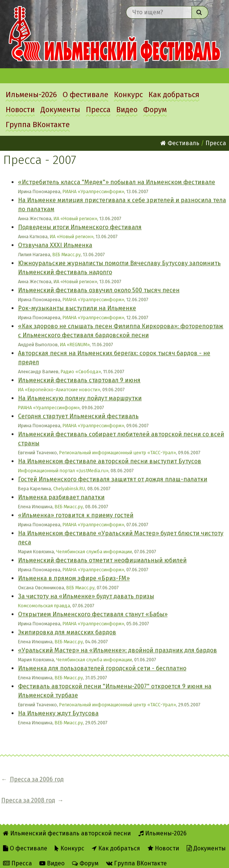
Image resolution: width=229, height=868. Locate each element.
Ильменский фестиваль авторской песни (114, 34)
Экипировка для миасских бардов (67, 632)
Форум (155, 110)
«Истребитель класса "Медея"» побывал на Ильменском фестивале (117, 182)
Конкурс (128, 95)
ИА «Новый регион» (75, 219)
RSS (82, 857)
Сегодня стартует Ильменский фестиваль (78, 416)
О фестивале (85, 95)
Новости (20, 110)
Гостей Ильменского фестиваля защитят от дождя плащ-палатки (113, 479)
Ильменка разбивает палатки (61, 497)
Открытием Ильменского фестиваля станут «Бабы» (93, 614)
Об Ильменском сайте (34, 857)
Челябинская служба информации (94, 552)
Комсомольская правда (44, 606)
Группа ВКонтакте (38, 125)
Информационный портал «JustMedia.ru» (63, 471)
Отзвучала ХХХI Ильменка (55, 245)
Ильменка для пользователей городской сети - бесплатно (102, 668)
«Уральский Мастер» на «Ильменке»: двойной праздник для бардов (117, 650)
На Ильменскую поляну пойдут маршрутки (80, 398)
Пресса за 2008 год (110, 779)
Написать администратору (174, 857)
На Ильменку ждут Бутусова (58, 713)
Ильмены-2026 (31, 95)
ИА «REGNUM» (75, 345)
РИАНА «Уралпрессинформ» (93, 191)
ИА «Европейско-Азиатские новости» (59, 390)
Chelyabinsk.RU (69, 489)
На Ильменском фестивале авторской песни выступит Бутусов (110, 461)
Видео (127, 110)
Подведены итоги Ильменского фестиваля (80, 227)
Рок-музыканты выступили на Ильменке (77, 308)
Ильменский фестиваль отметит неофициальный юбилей (102, 560)
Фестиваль (180, 143)
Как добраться (174, 95)
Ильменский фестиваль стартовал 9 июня (79, 380)
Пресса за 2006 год (37, 779)
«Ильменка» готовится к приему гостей (76, 515)
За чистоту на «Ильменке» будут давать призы (86, 596)
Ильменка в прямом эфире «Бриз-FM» (74, 578)
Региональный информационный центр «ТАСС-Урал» (117, 453)
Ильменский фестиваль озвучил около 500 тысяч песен (99, 290)
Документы (60, 110)
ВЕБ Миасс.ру (67, 255)
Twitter (111, 857)
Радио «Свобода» (81, 372)
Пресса (98, 110)
